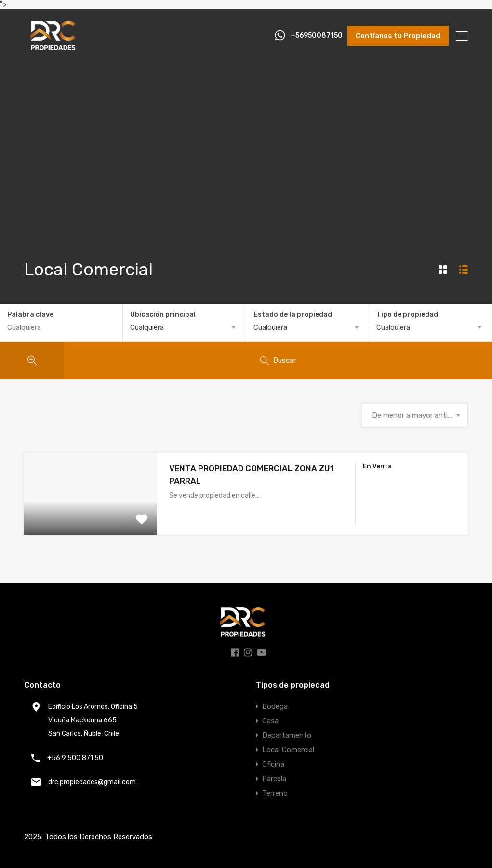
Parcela (274, 779)
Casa (270, 721)
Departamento (287, 735)
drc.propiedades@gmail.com (92, 782)
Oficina (273, 764)
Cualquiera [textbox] (147, 327)
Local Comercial (288, 750)
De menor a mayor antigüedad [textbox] (415, 415)
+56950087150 (317, 36)
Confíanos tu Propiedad (398, 36)
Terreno (275, 793)
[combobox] (184, 327)
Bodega (275, 706)
